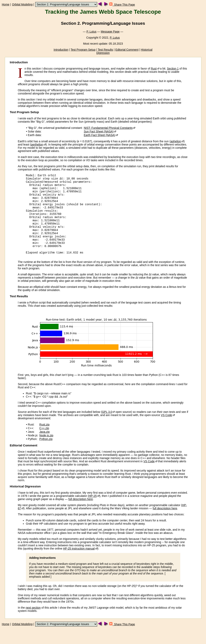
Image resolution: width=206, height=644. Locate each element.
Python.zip (46, 455)
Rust (154, 69)
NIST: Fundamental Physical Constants (108, 128)
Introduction (61, 50)
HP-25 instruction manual (79, 564)
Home (6, 4)
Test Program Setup (83, 50)
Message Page (110, 32)
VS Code (167, 431)
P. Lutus (92, 32)
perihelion (37, 145)
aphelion (176, 141)
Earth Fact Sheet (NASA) (99, 135)
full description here (81, 515)
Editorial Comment (127, 50)
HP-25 (93, 512)
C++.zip (44, 444)
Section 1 (173, 69)
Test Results (105, 50)
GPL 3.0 (107, 428)
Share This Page (122, 5)
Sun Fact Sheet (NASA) (99, 131)
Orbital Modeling (22, 4)
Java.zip (45, 447)
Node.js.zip (46, 451)
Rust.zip (45, 440)
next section (33, 623)
